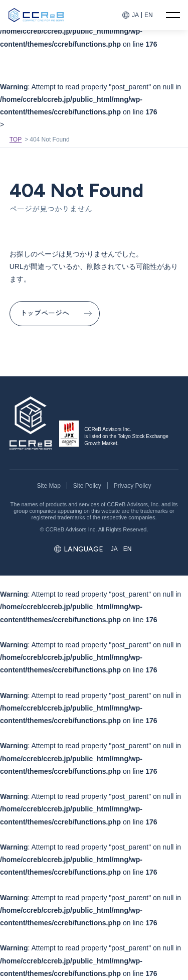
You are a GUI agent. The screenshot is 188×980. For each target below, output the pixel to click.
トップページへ (45, 313)
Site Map (48, 486)
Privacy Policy (133, 486)
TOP (16, 139)
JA (135, 15)
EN (149, 15)
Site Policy (87, 486)
